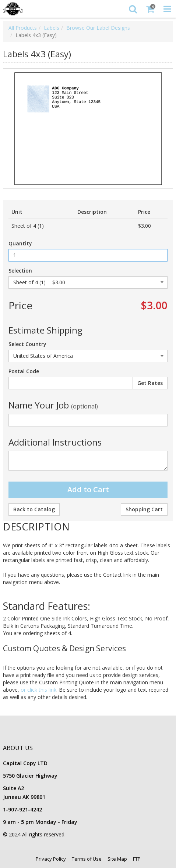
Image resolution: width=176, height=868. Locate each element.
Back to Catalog (34, 509)
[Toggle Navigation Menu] (167, 9)
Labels (52, 28)
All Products (23, 28)
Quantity (20, 243)
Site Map (117, 859)
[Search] (133, 9)
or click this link (38, 690)
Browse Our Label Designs (98, 28)
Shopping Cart (144, 509)
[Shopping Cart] (150, 9)
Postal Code (24, 371)
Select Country (27, 344)
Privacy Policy (51, 859)
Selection (20, 271)
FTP (137, 859)
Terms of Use (87, 859)
